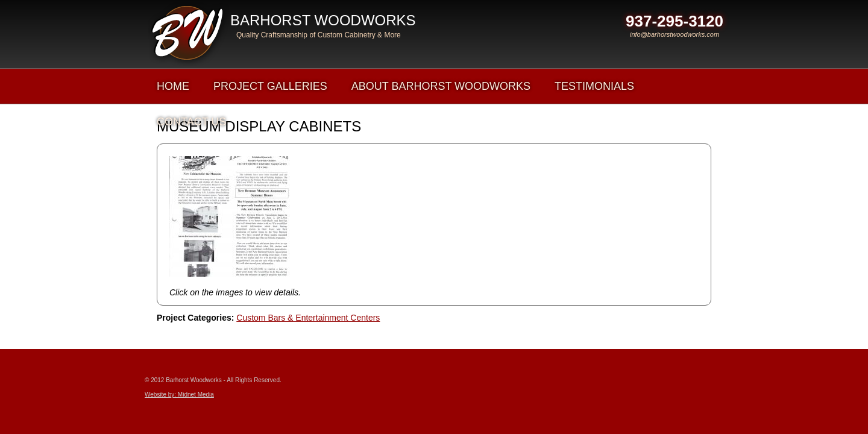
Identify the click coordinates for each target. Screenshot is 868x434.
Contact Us (191, 122)
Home (173, 86)
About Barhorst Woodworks (441, 86)
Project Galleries (270, 86)
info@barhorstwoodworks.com (675, 34)
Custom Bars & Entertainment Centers (308, 318)
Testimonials (594, 86)
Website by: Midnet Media (179, 395)
